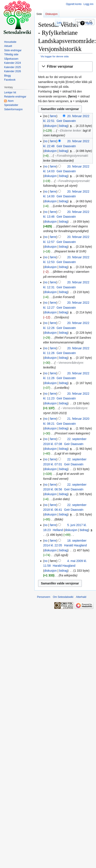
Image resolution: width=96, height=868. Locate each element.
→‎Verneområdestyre (69, 363)
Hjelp (89, 23)
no (46, 141)
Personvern (44, 597)
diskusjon (50, 126)
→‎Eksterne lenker (69, 131)
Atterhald (81, 597)
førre (53, 116)
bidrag (63, 126)
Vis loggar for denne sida (55, 56)
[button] (65, 67)
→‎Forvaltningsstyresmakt (71, 156)
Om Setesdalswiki (63, 597)
